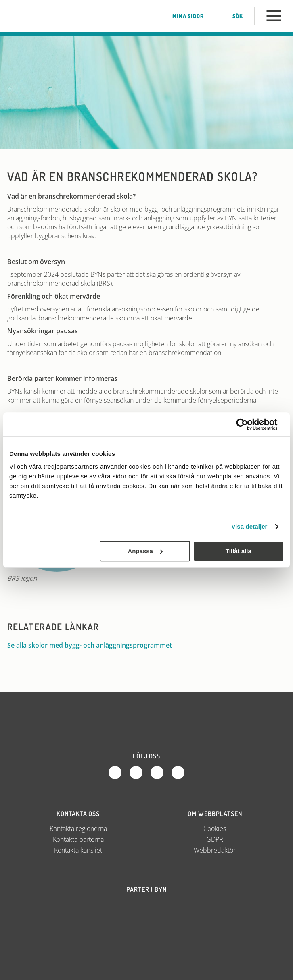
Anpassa (145, 551)
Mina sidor (182, 16)
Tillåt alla (239, 551)
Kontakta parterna (78, 839)
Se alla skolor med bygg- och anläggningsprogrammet (94, 645)
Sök (232, 16)
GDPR (215, 839)
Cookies (215, 828)
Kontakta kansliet (78, 850)
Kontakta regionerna (78, 828)
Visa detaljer (249, 526)
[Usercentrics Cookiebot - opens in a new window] (248, 424)
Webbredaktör (215, 850)
